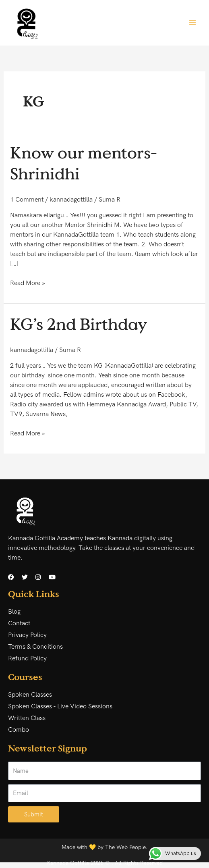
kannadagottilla (71, 200)
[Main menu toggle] (192, 23)
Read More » (28, 283)
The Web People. (126, 847)
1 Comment (27, 200)
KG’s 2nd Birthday (79, 324)
